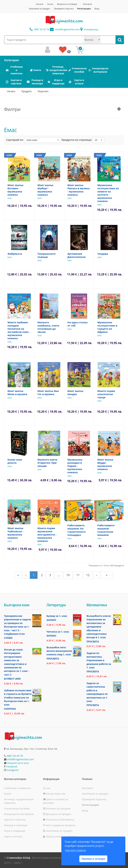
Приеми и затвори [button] (93, 859)
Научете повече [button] (75, 850)
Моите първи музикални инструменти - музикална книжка (47, 534)
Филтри (12, 109)
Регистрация (84, 9)
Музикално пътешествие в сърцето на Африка (107, 327)
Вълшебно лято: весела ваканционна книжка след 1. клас (59, 651)
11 (78, 575)
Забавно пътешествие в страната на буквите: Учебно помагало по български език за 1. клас (18, 698)
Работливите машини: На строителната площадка (77, 530)
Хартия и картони (15, 819)
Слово (8, 638)
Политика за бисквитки (59, 819)
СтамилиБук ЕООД (18, 858)
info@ (65, 29)
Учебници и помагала (17, 788)
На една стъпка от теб (78, 324)
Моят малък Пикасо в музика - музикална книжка (79, 190)
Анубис (51, 620)
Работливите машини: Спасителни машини (106, 530)
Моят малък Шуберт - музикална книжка (45, 190)
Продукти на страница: (77, 140)
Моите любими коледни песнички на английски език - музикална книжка (19, 330)
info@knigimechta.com (20, 759)
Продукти (26, 91)
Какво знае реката (15, 461)
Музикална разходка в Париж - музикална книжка (75, 466)
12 (88, 575)
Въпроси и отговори (67, 4)
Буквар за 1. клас (57, 616)
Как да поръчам (54, 794)
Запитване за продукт (39, 9)
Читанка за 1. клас (58, 632)
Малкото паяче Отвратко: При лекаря (47, 463)
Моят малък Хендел (75, 392)
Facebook (12, 766)
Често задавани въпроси (59, 825)
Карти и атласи (13, 836)
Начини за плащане (57, 808)
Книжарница (89, 29)
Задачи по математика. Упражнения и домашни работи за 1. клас (99, 660)
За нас (50, 4)
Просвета (53, 659)
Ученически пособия (17, 808)
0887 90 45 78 (39, 29)
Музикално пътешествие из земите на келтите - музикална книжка (108, 193)
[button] (42, 140)
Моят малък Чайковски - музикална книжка (15, 533)
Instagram (13, 770)
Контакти (87, 4)
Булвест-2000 (12, 679)
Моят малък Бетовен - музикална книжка (15, 190)
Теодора (103, 254)
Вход (97, 9)
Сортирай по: (15, 140)
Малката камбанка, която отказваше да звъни (48, 327)
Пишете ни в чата (18, 763)
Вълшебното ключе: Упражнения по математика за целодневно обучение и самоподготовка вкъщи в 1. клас (99, 627)
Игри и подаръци (15, 831)
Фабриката (15, 254)
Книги (8, 794)
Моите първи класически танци (106, 394)
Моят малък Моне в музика (17, 392)
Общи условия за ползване (61, 836)
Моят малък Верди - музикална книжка (105, 464)
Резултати (43, 91)
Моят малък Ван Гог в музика (48, 392)
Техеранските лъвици (47, 255)
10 (68, 575)
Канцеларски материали (19, 814)
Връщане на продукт (57, 814)
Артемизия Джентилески (77, 255)
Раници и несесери (16, 825)
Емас (10, 198)
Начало (40, 4)
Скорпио (10, 709)
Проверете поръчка (64, 9)
